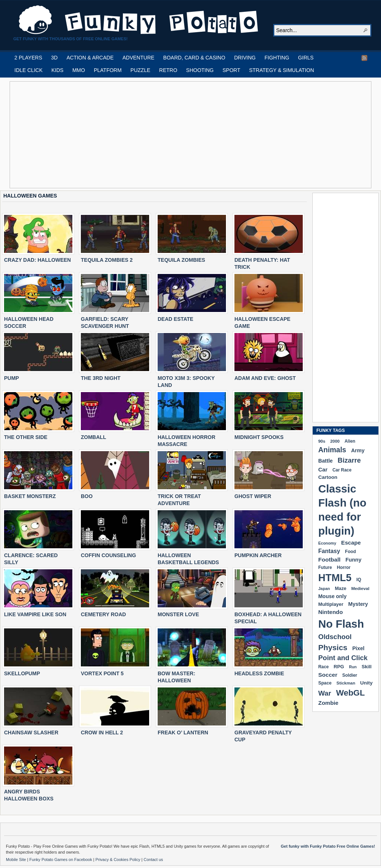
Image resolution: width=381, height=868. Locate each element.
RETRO (168, 70)
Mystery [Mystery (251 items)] (358, 604)
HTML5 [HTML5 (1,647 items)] (335, 578)
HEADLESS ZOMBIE (259, 673)
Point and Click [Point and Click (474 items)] (343, 658)
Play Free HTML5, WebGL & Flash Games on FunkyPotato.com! (139, 20)
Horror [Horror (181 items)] (344, 567)
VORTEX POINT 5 (102, 673)
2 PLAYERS (28, 58)
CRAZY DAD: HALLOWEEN (37, 260)
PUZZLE (140, 70)
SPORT (231, 70)
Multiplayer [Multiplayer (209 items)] (331, 604)
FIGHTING (277, 58)
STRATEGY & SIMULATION (282, 70)
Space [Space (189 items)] (325, 683)
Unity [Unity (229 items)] (367, 683)
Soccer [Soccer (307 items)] (328, 675)
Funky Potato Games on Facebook (61, 860)
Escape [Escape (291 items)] (351, 543)
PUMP (11, 378)
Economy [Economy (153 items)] (327, 543)
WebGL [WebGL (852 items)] (350, 693)
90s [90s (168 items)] (322, 441)
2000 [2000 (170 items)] (335, 441)
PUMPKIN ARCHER (258, 555)
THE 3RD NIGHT (101, 378)
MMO (79, 70)
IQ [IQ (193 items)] (359, 580)
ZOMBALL (93, 437)
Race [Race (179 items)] (323, 667)
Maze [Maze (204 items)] (341, 589)
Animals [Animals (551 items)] (332, 450)
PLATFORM (108, 70)
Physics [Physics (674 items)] (333, 647)
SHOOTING (200, 70)
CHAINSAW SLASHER (31, 733)
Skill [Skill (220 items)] (366, 667)
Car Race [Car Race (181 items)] (342, 470)
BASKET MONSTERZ (30, 496)
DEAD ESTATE (176, 319)
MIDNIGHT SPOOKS (259, 437)
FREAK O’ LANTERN (183, 733)
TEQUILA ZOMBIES (181, 260)
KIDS (57, 70)
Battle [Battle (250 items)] (325, 461)
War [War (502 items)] (325, 693)
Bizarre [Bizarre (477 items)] (349, 460)
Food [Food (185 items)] (351, 552)
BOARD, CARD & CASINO (194, 58)
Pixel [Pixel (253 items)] (358, 648)
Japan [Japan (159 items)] (324, 589)
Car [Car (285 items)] (323, 469)
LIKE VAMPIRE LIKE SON (35, 614)
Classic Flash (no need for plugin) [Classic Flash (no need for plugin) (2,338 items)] (342, 510)
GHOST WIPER (253, 496)
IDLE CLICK (28, 70)
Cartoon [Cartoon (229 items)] (328, 477)
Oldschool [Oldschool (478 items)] (335, 637)
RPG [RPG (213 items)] (339, 667)
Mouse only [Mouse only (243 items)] (332, 596)
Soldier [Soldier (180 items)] (350, 675)
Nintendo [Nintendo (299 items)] (331, 612)
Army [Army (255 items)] (358, 450)
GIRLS (306, 58)
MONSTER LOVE (178, 614)
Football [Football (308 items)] (329, 560)
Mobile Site (16, 860)
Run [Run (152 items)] (353, 667)
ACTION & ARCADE (90, 58)
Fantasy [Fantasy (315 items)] (329, 551)
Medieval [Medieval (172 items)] (360, 588)
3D (54, 58)
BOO (87, 496)
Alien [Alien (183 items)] (350, 441)
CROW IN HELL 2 (102, 733)
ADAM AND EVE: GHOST (265, 378)
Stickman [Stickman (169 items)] (346, 683)
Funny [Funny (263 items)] (353, 560)
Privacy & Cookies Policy (118, 860)
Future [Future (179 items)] (325, 567)
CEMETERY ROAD (103, 614)
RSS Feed (364, 58)
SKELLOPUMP (22, 673)
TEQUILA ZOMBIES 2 (107, 260)
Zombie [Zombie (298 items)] (328, 703)
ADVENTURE (138, 58)
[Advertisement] (136, 135)
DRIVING (245, 58)
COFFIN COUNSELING (108, 555)
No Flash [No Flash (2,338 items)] (341, 624)
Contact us (153, 860)
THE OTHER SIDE (26, 437)
